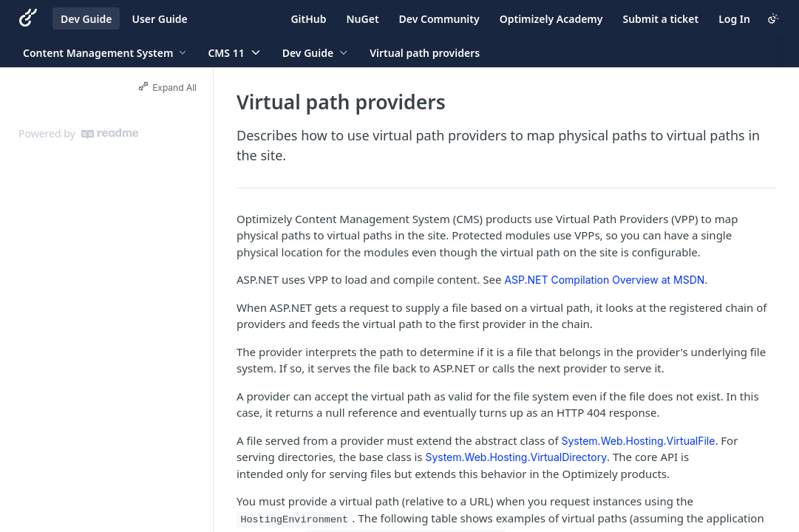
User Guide (159, 19)
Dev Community (439, 19)
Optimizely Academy (551, 19)
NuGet (363, 19)
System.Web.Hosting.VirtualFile (639, 441)
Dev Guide (86, 19)
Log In (734, 19)
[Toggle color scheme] (773, 18)
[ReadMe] (110, 134)
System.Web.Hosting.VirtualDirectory (516, 457)
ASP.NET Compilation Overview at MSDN (604, 280)
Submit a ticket (660, 19)
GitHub (308, 19)
